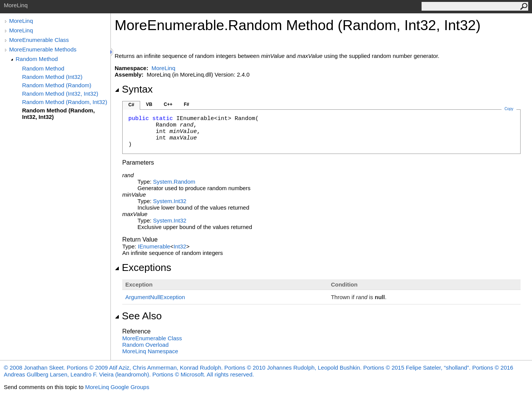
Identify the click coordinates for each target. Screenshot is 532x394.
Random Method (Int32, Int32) (60, 94)
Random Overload (145, 345)
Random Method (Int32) (52, 77)
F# (187, 104)
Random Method (37, 59)
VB (149, 104)
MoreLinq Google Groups (117, 387)
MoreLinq (21, 21)
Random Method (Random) (57, 85)
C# (131, 105)
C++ (168, 104)
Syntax (134, 89)
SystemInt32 (170, 201)
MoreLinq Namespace (150, 351)
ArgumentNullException (155, 297)
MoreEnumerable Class (39, 40)
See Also (138, 316)
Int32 (180, 246)
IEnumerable (154, 246)
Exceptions (143, 267)
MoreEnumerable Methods (43, 49)
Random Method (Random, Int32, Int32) (58, 114)
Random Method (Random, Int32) (65, 102)
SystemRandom (174, 182)
